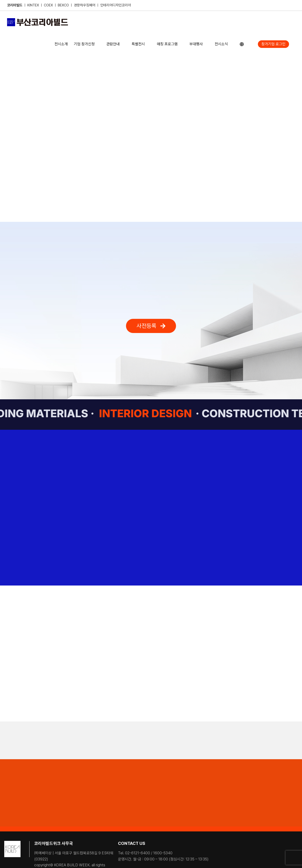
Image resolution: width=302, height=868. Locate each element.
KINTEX (34, 5)
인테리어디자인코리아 (116, 5)
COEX (49, 5)
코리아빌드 (15, 5)
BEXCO (63, 5)
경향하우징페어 (85, 5)
